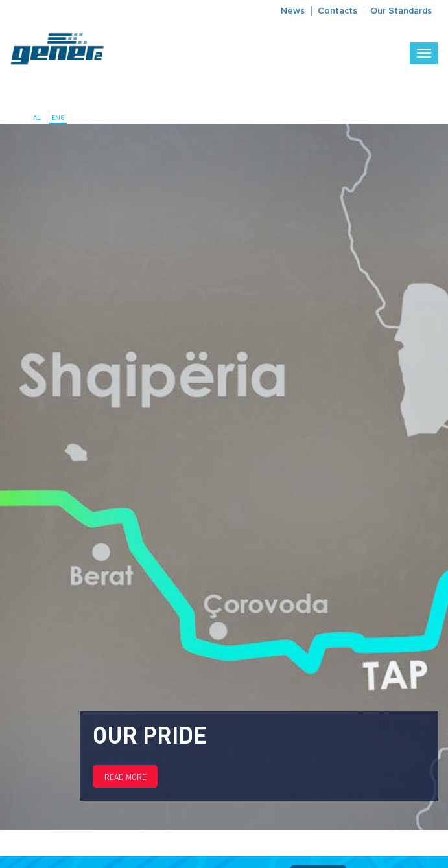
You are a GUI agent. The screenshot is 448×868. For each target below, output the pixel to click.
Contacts (337, 11)
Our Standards (401, 11)
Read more (125, 777)
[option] (224, 477)
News (293, 11)
